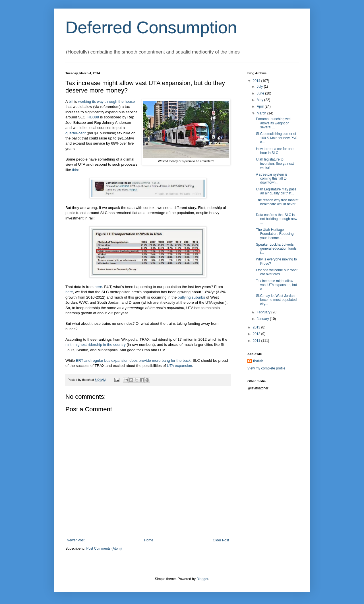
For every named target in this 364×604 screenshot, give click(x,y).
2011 (257, 341)
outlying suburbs (191, 297)
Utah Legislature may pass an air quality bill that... (276, 191)
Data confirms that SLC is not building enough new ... (277, 219)
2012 (257, 334)
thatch (258, 361)
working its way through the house (106, 101)
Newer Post (76, 540)
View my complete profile (266, 368)
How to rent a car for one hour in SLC (275, 151)
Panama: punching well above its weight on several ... (274, 123)
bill (71, 101)
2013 (257, 327)
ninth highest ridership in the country (96, 345)
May (260, 100)
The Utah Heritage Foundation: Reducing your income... (275, 234)
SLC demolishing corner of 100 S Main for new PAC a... (277, 138)
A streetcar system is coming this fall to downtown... (272, 179)
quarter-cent (76, 133)
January (263, 319)
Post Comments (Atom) (104, 548)
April (261, 106)
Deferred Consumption (151, 27)
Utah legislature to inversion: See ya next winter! (275, 164)
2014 (257, 81)
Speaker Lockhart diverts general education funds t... (276, 249)
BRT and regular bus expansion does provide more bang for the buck (133, 360)
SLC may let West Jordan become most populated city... (276, 300)
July (260, 87)
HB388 (93, 117)
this (75, 170)
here (98, 287)
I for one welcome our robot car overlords (277, 272)
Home (149, 540)
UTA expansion (179, 366)
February (264, 312)
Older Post (221, 540)
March (262, 113)
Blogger (202, 579)
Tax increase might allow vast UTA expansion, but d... (276, 285)
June (261, 93)
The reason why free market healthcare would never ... (277, 204)
